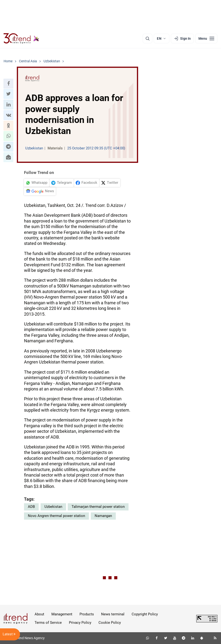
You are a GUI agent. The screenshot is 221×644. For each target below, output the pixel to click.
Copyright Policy (145, 614)
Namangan (103, 516)
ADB (31, 507)
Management (62, 614)
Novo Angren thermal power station (56, 516)
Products (87, 614)
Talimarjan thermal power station (98, 507)
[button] (8, 83)
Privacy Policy (80, 623)
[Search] (147, 38)
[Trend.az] (21, 38)
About (39, 614)
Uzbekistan (53, 507)
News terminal (113, 614)
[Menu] (206, 38)
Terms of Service (48, 623)
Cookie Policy (110, 623)
